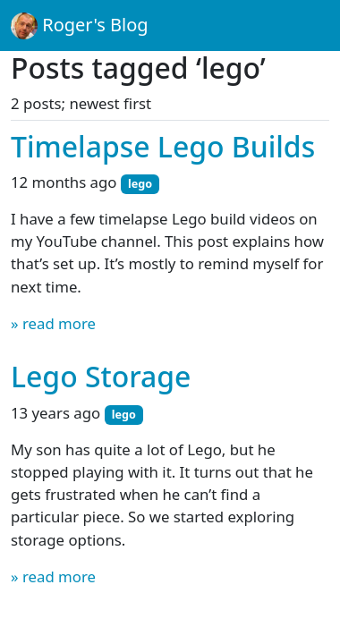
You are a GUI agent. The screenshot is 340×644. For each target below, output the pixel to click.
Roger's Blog (80, 26)
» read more (53, 323)
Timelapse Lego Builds (163, 146)
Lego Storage (101, 376)
